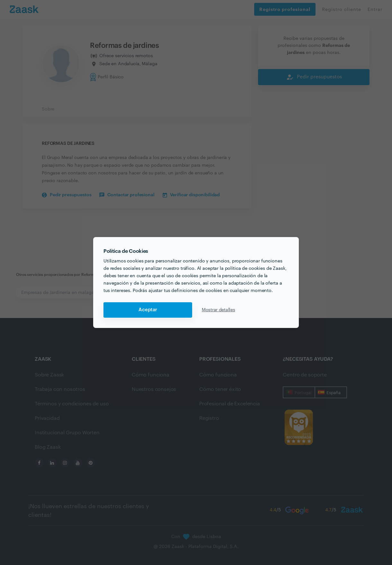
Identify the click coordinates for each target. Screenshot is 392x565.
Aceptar (148, 310)
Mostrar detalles (218, 310)
